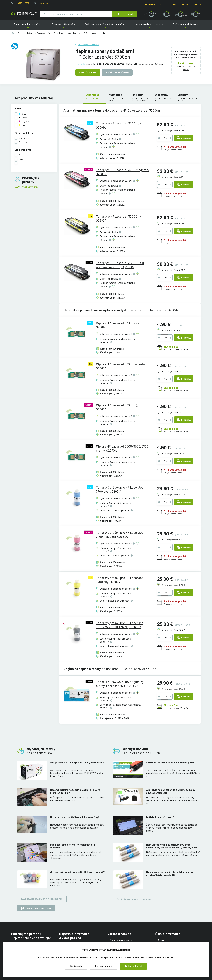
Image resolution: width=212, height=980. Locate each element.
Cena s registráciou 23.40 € (174, 495)
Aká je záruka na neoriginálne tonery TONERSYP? (77, 762)
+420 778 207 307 (22, 3)
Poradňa (185, 4)
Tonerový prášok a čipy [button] (63, 26)
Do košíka (184, 138)
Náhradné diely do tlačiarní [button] (149, 26)
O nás (174, 4)
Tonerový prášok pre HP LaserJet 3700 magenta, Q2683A (119, 534)
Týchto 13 (80, 64)
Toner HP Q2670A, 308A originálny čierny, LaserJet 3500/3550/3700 (120, 684)
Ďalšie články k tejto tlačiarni (134, 899)
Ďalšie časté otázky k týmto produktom (42, 899)
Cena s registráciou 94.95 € (174, 270)
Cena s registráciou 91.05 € (173, 130)
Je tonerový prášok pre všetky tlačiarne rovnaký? (77, 872)
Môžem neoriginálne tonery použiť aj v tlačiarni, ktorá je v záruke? (76, 791)
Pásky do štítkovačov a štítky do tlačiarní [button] (105, 26)
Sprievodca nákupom (121, 940)
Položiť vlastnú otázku (36, 908)
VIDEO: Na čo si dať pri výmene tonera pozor (170, 762)
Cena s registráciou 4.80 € (173, 330)
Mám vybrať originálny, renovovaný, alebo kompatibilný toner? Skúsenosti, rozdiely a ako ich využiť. (172, 846)
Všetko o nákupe (148, 4)
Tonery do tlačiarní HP (46, 33)
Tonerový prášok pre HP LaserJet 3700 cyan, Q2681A (119, 489)
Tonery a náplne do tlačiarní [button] (28, 26)
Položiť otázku (186, 63)
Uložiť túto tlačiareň (117, 72)
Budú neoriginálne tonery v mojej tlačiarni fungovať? (73, 846)
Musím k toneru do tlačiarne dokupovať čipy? (75, 817)
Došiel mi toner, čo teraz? (160, 817)
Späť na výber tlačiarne (88, 45)
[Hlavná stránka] (24, 14)
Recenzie (163, 4)
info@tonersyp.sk (44, 3)
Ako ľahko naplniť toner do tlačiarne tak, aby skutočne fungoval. (171, 791)
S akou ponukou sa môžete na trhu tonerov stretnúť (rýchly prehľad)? (170, 873)
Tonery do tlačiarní (26, 33)
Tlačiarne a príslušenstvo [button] (185, 26)
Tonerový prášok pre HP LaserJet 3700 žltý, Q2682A (119, 580)
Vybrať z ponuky (88, 72)
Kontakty (197, 4)
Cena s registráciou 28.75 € (174, 689)
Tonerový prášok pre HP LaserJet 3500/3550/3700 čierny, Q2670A (119, 625)
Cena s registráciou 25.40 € (174, 630)
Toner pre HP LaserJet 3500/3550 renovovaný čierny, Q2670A (120, 265)
